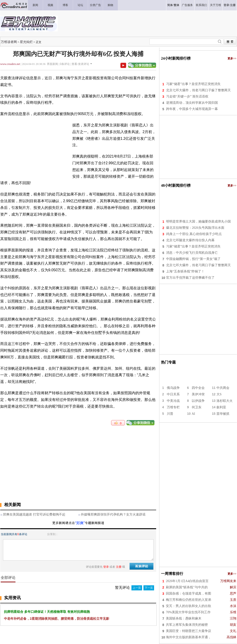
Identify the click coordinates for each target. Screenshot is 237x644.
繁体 (176, 5)
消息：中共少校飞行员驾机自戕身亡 (192, 253)
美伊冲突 (198, 394)
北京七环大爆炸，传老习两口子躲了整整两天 (198, 90)
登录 (226, 5)
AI (193, 414)
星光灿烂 (26, 42)
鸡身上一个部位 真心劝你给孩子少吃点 (194, 234)
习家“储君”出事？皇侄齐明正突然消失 (193, 84)
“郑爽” (80, 523)
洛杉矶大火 (225, 401)
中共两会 (223, 388)
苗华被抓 (223, 414)
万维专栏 (173, 407)
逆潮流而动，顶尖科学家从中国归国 (192, 103)
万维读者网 (9, 42)
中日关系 (173, 394)
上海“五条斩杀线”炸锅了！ (185, 271)
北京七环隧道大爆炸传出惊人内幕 (190, 240)
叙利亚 (221, 407)
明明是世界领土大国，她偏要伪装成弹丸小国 (198, 221)
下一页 (149, 588)
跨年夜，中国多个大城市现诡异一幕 (192, 109)
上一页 (137, 588)
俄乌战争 (173, 388)
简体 (170, 5)
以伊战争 (198, 401)
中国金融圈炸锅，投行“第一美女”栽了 (193, 259)
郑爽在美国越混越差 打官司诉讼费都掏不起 (34, 514)
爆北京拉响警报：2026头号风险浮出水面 (195, 228)
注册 (233, 5)
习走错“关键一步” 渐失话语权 (187, 96)
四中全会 (198, 388)
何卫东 (197, 407)
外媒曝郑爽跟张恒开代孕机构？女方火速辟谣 (113, 514)
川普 (170, 414)
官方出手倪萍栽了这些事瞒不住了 (190, 278)
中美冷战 (173, 401)
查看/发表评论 (80, 64)
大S (219, 394)
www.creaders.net (10, 64)
